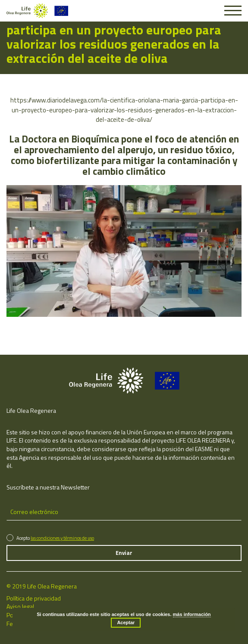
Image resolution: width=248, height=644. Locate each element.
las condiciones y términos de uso (62, 538)
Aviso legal (20, 606)
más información (192, 614)
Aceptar (126, 622)
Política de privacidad (34, 598)
